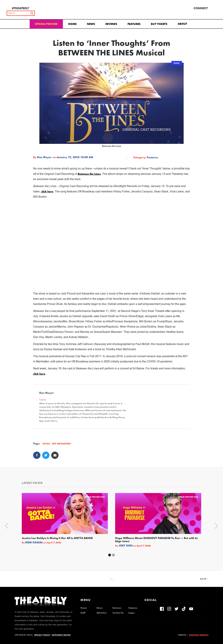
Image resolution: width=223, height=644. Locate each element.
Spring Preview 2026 (95, 497)
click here (47, 191)
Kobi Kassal (34, 542)
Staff (83, 613)
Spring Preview (46, 24)
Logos (132, 613)
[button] (183, 24)
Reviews (111, 24)
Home (72, 24)
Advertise (101, 613)
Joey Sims (126, 546)
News (91, 24)
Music (177, 63)
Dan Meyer (44, 157)
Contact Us (118, 613)
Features (134, 24)
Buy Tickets (159, 24)
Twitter (43, 400)
